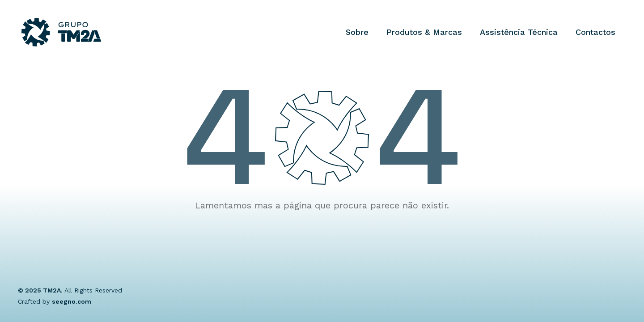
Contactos (595, 32)
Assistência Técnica (519, 32)
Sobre (357, 32)
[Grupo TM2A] (61, 32)
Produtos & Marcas (424, 32)
